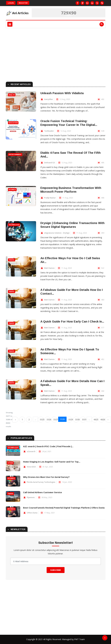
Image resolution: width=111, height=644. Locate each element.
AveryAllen (48, 99)
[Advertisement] (56, 54)
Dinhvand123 (50, 163)
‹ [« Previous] (15, 419)
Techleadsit (49, 131)
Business (12, 190)
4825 (95, 419)
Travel (12, 260)
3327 (55, 419)
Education (13, 123)
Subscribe (56, 570)
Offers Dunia (32, 513)
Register (23, 3)
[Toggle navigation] (10, 24)
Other (10, 463)
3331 (84, 419)
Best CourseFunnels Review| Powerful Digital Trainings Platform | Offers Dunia (64, 508)
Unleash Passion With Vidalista (62, 93)
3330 (77, 419)
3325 (42, 419)
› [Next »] (108, 419)
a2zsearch (31, 451)
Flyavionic (31, 497)
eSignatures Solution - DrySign (57, 233)
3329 (70, 419)
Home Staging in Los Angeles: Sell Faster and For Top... (52, 462)
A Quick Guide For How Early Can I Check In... (72, 321)
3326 (48, 419)
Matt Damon (49, 268)
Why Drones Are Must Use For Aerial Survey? (46, 477)
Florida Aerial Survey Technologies (41, 482)
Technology (14, 225)
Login (11, 3)
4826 (102, 419)
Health (12, 95)
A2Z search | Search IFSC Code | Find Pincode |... (48, 446)
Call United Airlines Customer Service (43, 492)
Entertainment (15, 154)
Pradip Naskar (50, 198)
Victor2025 (31, 467)
